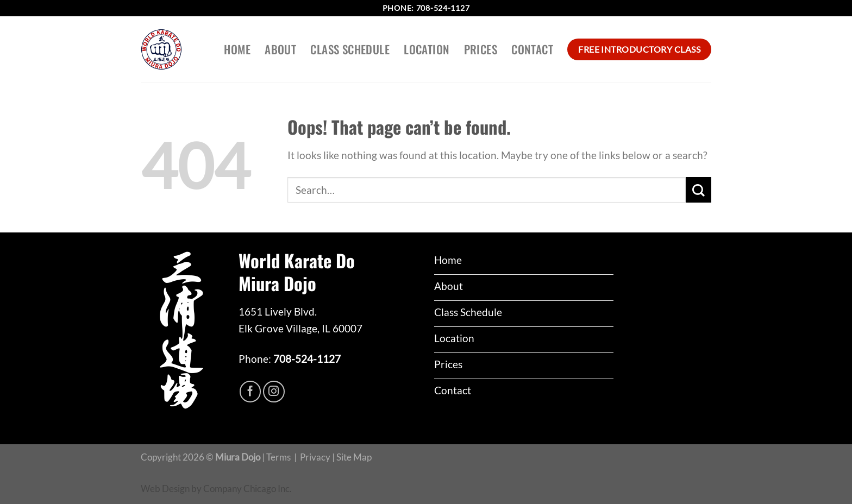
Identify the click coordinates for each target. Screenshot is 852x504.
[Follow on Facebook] (250, 392)
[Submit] (698, 190)
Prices (481, 49)
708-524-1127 (443, 8)
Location (427, 49)
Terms (278, 457)
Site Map (354, 457)
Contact (532, 49)
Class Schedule (350, 49)
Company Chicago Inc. (248, 489)
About (280, 49)
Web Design (165, 489)
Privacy (315, 457)
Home (237, 49)
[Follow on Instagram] (274, 392)
